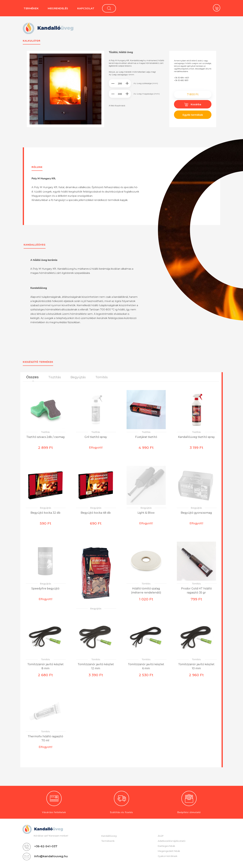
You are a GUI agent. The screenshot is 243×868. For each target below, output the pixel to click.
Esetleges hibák (166, 846)
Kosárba (193, 105)
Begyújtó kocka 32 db (45, 513)
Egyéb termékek (193, 115)
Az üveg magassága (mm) (147, 94)
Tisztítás (45, 432)
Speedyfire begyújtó (45, 589)
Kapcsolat (86, 8)
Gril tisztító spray (96, 437)
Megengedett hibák (169, 851)
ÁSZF (161, 836)
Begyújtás (45, 508)
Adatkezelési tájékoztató (172, 841)
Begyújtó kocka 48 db (96, 513)
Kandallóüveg (109, 836)
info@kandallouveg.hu (51, 856)
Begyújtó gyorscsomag (196, 513)
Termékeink (108, 841)
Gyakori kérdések (168, 856)
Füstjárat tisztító (146, 437)
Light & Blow (146, 513)
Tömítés (146, 584)
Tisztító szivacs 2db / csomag (45, 437)
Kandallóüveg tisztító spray (196, 437)
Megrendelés (58, 8)
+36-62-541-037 (46, 846)
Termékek (31, 8)
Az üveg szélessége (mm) (146, 83)
